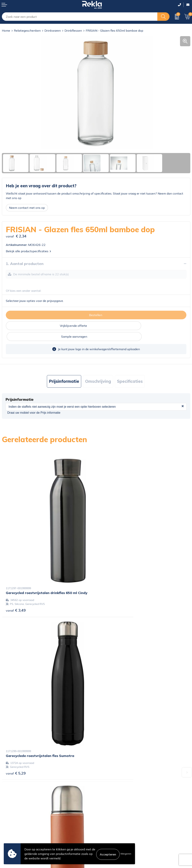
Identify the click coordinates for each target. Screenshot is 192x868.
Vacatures (105, 768)
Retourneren (10, 829)
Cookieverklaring (109, 811)
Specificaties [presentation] (130, 370)
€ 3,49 (16, 562)
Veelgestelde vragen (112, 786)
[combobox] (80, 17)
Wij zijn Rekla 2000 (112, 774)
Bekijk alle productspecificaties (28, 251)
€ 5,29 (110, 562)
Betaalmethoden (13, 823)
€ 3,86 (110, 693)
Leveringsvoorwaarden (114, 829)
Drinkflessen (73, 31)
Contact (7, 811)
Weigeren (126, 854)
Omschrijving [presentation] (98, 370)
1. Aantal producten (25, 264)
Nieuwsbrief (106, 780)
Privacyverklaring (110, 817)
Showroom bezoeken (113, 792)
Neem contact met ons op (27, 208)
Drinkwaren (53, 31)
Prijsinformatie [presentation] (64, 370)
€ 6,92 (16, 688)
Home (6, 31)
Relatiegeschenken (27, 31)
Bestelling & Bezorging (18, 817)
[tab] (64, 371)
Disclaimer (105, 823)
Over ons (104, 762)
